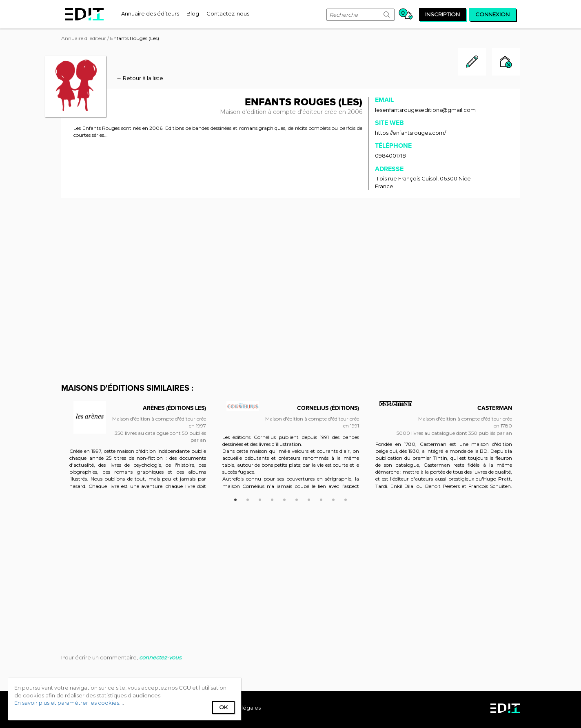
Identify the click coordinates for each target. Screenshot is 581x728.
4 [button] (272, 499)
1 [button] (235, 499)
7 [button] (309, 499)
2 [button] (248, 499)
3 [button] (260, 499)
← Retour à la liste (140, 78)
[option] (138, 449)
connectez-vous (160, 657)
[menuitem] (150, 13)
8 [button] (321, 499)
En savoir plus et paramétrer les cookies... (69, 703)
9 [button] (333, 499)
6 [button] (297, 499)
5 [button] (284, 499)
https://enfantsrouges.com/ (410, 133)
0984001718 (390, 156)
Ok (223, 707)
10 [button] (346, 499)
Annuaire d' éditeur (84, 38)
